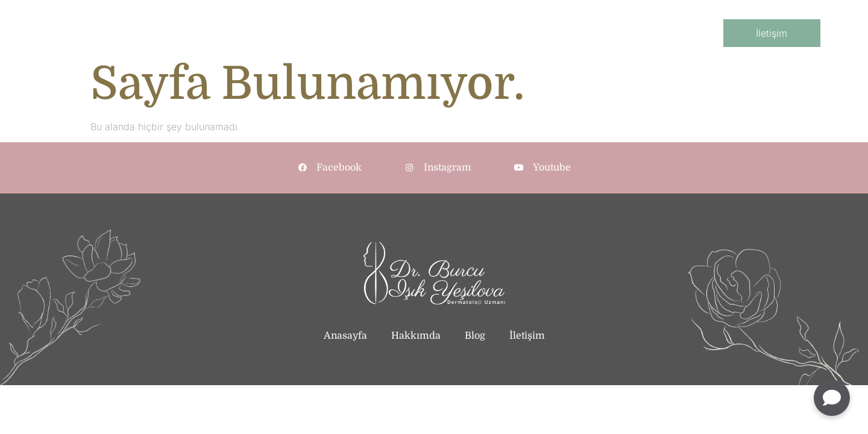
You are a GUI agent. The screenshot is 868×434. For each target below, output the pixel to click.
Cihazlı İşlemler (562, 33)
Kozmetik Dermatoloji (472, 33)
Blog (617, 33)
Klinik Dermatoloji (376, 33)
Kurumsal (307, 33)
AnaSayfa (255, 33)
